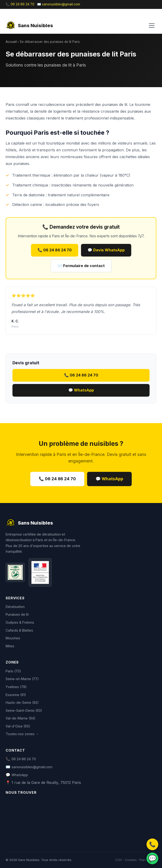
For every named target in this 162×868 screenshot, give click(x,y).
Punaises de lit (17, 614)
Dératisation (15, 607)
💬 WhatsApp (81, 390)
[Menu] (152, 26)
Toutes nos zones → (22, 734)
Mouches (13, 638)
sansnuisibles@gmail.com (32, 767)
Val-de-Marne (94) (21, 718)
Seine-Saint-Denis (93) (24, 710)
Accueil (11, 42)
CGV (119, 860)
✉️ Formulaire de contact (81, 266)
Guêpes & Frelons (20, 622)
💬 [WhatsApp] (152, 858)
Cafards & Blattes (19, 630)
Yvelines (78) (16, 687)
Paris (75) (13, 671)
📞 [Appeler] (152, 844)
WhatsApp (20, 775)
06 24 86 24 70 (24, 759)
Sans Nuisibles (29, 26)
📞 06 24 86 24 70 (20, 4)
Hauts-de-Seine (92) (22, 702)
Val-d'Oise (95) (18, 726)
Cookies (131, 860)
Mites (10, 646)
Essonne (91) (16, 695)
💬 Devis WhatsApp (106, 250)
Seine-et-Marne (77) (22, 679)
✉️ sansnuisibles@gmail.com (59, 4)
